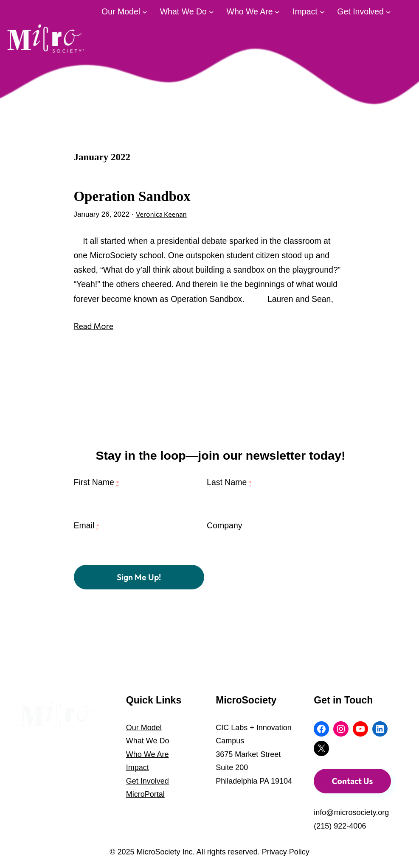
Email (87, 530)
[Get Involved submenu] (388, 11)
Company (224, 530)
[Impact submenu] (322, 11)
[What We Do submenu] (211, 11)
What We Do (148, 741)
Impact (138, 768)
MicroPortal (145, 794)
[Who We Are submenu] (277, 11)
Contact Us (353, 781)
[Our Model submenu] (145, 11)
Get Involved (148, 781)
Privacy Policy (286, 852)
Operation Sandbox (135, 196)
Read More (94, 326)
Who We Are (148, 754)
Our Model (144, 728)
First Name (96, 487)
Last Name (229, 487)
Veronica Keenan (163, 214)
